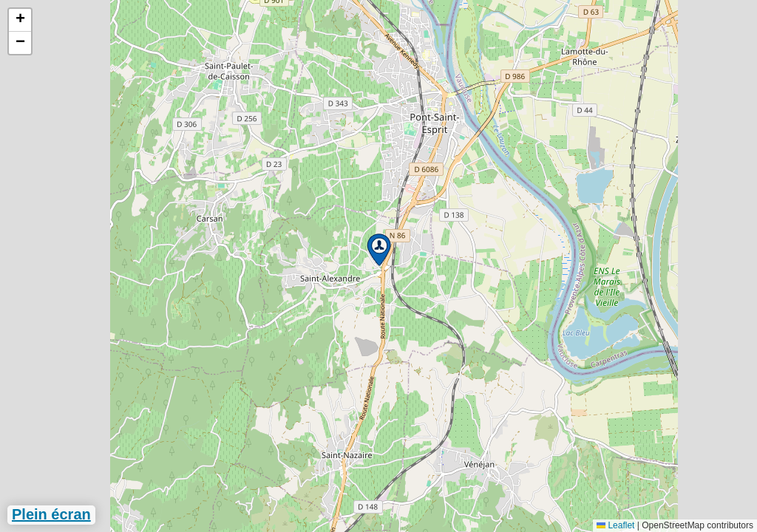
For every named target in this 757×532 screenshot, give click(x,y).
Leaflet (615, 525)
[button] (379, 250)
